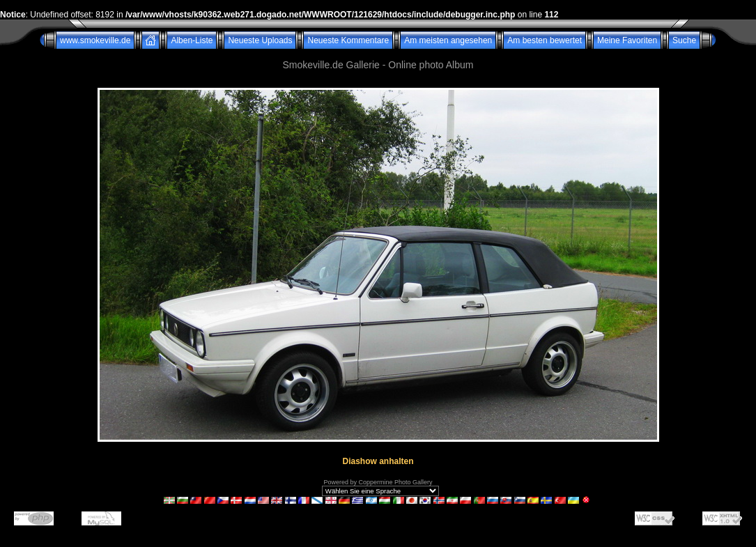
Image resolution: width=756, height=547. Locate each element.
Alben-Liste (192, 40)
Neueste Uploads (260, 40)
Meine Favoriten (627, 40)
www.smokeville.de (95, 40)
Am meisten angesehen (448, 40)
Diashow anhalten (378, 461)
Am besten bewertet (545, 40)
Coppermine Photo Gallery (395, 482)
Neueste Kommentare (348, 40)
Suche (684, 40)
